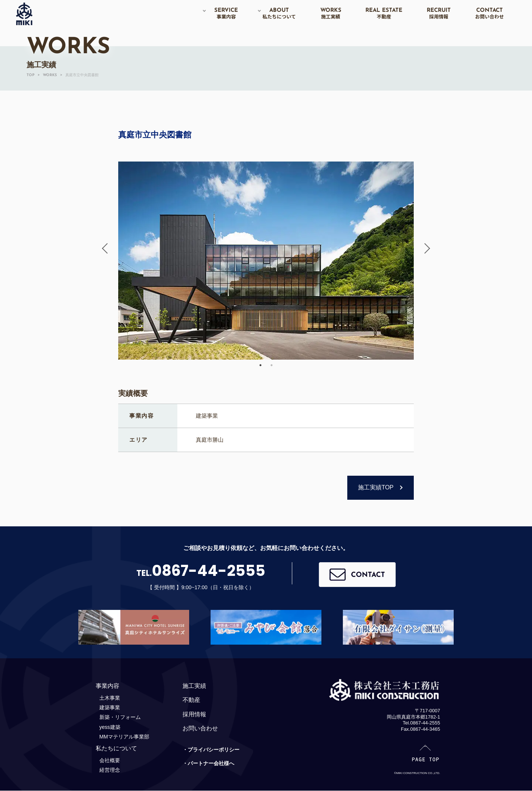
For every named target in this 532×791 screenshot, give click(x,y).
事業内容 (108, 686)
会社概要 (110, 760)
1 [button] (260, 365)
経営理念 (110, 770)
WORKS (331, 14)
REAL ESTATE (384, 14)
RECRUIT (439, 14)
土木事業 (110, 698)
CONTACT (490, 14)
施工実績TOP (376, 487)
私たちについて (116, 748)
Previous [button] (107, 248)
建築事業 (110, 707)
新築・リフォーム (120, 717)
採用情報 (194, 714)
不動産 (191, 700)
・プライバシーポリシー (211, 750)
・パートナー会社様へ (208, 763)
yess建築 (110, 727)
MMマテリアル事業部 (124, 737)
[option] (266, 261)
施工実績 (194, 686)
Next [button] (425, 248)
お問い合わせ (200, 728)
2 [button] (272, 365)
